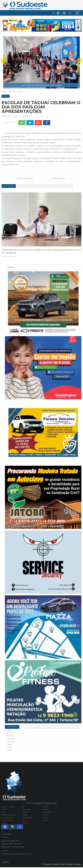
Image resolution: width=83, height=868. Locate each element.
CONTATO (5, 863)
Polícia (10, 737)
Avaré (10, 751)
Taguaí (20, 91)
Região (10, 745)
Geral (10, 731)
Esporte (11, 739)
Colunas (11, 742)
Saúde (10, 748)
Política (11, 734)
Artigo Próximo (61, 179)
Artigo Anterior (21, 179)
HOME (4, 91)
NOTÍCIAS (12, 91)
